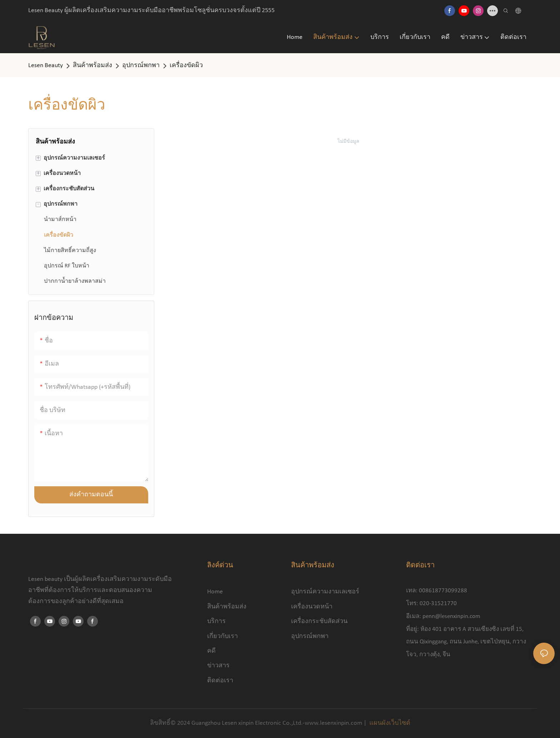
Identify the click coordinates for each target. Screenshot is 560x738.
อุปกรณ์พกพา (141, 66)
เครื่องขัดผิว (186, 66)
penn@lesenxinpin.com (451, 616)
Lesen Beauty (46, 66)
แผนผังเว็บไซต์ (389, 723)
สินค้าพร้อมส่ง (92, 66)
